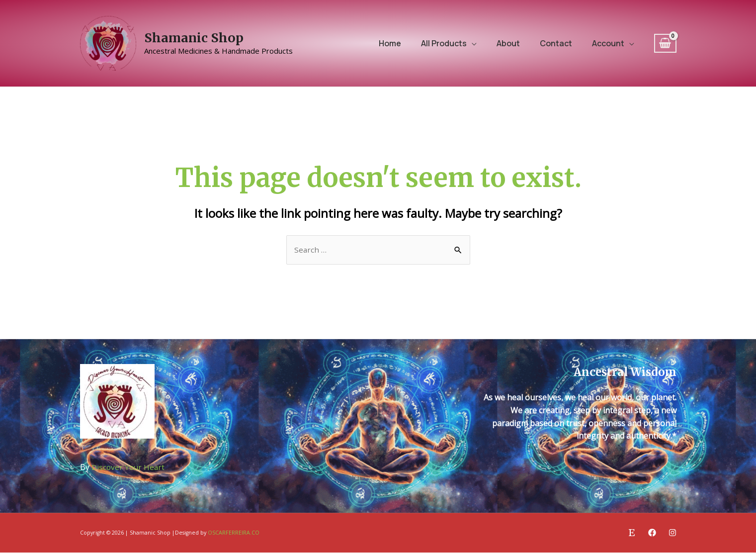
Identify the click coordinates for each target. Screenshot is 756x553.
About (508, 43)
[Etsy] (632, 533)
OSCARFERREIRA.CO (234, 534)
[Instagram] (672, 533)
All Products (444, 43)
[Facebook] (652, 533)
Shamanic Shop (194, 38)
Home (390, 43)
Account (608, 43)
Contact (556, 43)
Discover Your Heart (129, 467)
